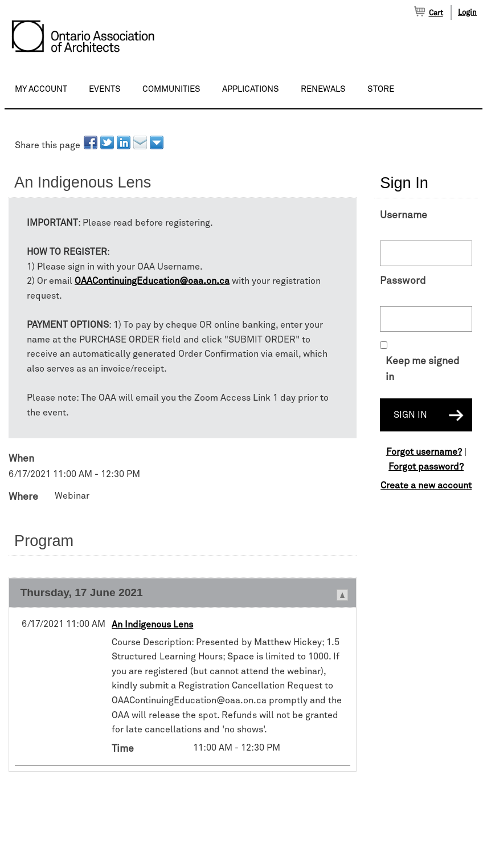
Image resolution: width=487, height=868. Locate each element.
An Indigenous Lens (152, 625)
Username (404, 215)
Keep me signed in (422, 369)
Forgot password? (426, 467)
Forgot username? (424, 452)
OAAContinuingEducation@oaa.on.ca (152, 281)
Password (403, 281)
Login (467, 13)
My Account (41, 89)
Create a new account (426, 486)
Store (381, 89)
